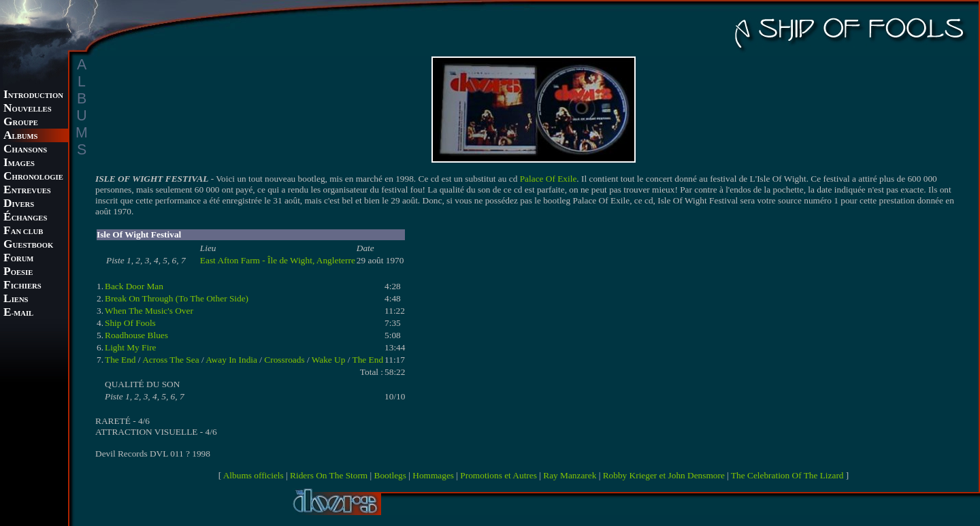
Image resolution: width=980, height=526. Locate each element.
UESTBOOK (28, 245)
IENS (16, 300)
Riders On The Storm (329, 475)
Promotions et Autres (499, 475)
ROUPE (21, 123)
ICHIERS (22, 286)
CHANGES (25, 218)
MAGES (19, 164)
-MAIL (18, 313)
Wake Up (329, 360)
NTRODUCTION (33, 96)
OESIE (18, 273)
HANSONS (25, 150)
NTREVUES (27, 191)
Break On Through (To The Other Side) (177, 298)
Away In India (231, 360)
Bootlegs (390, 475)
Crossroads (284, 360)
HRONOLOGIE (33, 177)
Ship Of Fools (130, 323)
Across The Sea (170, 360)
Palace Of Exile (549, 179)
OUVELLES (28, 109)
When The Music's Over (149, 311)
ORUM (18, 259)
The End (120, 360)
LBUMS (20, 136)
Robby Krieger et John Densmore (664, 475)
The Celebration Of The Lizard (787, 475)
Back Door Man (134, 286)
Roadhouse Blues (136, 335)
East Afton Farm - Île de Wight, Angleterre (278, 260)
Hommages (433, 475)
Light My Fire (131, 347)
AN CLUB (23, 232)
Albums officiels (254, 475)
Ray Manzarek (570, 475)
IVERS (19, 204)
